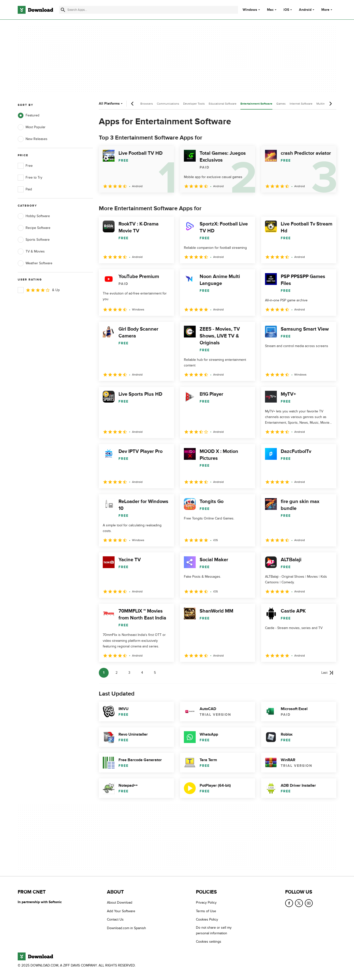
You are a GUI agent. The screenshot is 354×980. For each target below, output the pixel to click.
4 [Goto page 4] (142, 673)
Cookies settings (209, 942)
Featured (29, 115)
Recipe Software (34, 228)
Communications (168, 104)
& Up (39, 290)
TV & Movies (31, 252)
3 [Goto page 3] (129, 673)
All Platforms (111, 104)
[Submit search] (63, 10)
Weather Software (35, 263)
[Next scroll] (330, 104)
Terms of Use (206, 911)
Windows (250, 10)
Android (305, 10)
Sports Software (34, 240)
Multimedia (324, 104)
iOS (286, 10)
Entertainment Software (256, 104)
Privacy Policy (206, 903)
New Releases (33, 139)
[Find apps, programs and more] (148, 10)
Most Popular (32, 127)
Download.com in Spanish (126, 928)
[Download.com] (35, 10)
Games (281, 104)
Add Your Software (121, 911)
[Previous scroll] (133, 104)
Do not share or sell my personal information (214, 930)
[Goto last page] (327, 673)
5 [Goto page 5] (155, 673)
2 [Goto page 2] (117, 673)
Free (25, 166)
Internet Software (301, 104)
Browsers (147, 104)
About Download (120, 903)
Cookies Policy (207, 919)
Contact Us (115, 919)
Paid (25, 189)
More (327, 10)
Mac (270, 10)
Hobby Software (34, 216)
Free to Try (30, 178)
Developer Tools (194, 104)
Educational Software (223, 104)
